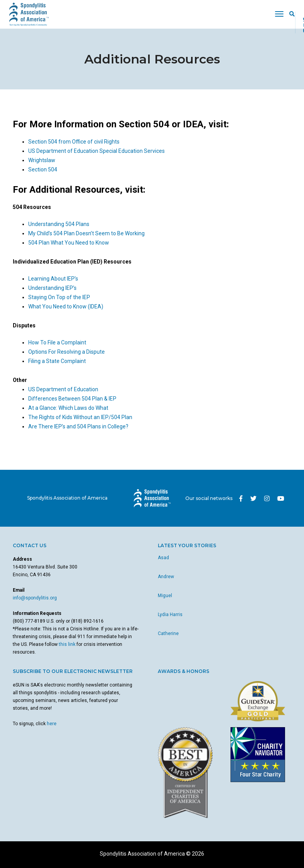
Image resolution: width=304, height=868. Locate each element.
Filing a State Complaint (57, 361)
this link (67, 644)
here (52, 724)
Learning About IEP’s (53, 279)
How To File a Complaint (57, 342)
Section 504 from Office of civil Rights (74, 142)
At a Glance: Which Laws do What (68, 408)
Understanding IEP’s (52, 288)
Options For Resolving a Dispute (67, 352)
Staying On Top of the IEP (59, 297)
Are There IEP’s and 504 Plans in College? (78, 426)
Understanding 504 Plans (59, 224)
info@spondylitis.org (35, 598)
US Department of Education (63, 389)
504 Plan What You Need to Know (69, 243)
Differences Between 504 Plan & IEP (72, 399)
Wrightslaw (42, 160)
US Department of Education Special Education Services (96, 151)
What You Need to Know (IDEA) (66, 306)
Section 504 (43, 169)
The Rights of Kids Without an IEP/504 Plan (80, 417)
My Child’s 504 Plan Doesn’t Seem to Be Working (86, 233)
